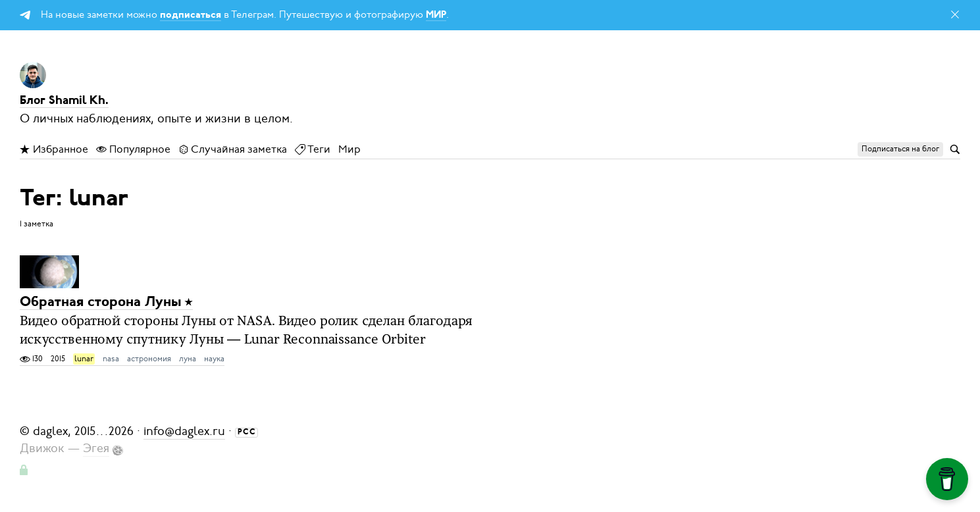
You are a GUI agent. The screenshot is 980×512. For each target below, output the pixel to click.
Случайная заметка (233, 149)
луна (188, 359)
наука (214, 359)
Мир (349, 149)
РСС (247, 432)
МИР (436, 15)
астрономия (149, 359)
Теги (313, 149)
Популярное (133, 149)
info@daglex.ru (184, 431)
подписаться (191, 15)
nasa (111, 359)
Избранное (54, 149)
